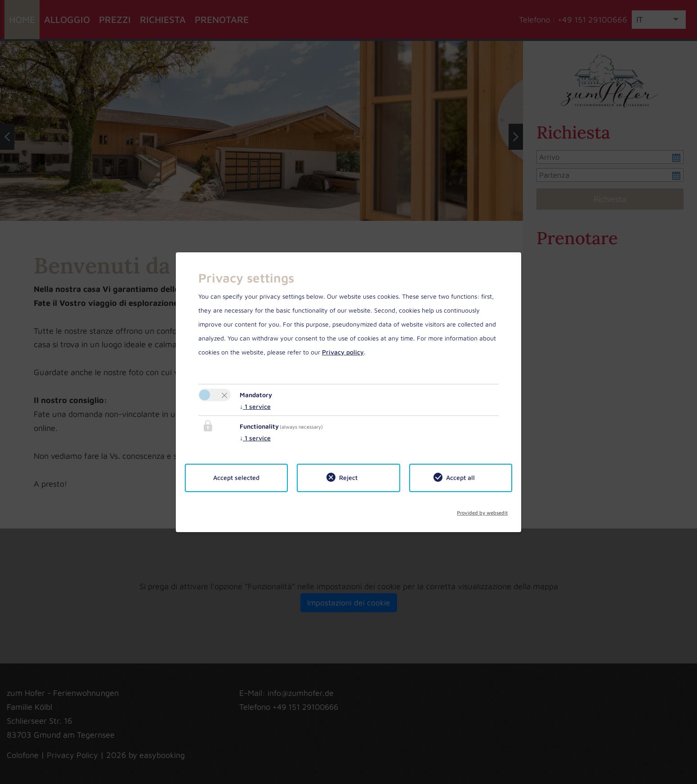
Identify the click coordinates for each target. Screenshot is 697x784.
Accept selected (236, 477)
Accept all (460, 477)
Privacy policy (343, 352)
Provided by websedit (482, 511)
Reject (348, 477)
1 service (255, 406)
